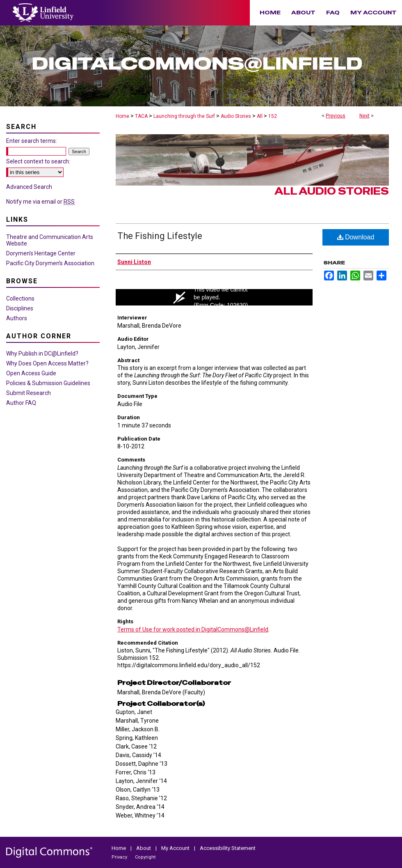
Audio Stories (236, 116)
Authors (17, 318)
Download (356, 237)
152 (273, 116)
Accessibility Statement (228, 848)
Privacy (120, 857)
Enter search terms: (32, 141)
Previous (336, 116)
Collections (20, 299)
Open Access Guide (31, 373)
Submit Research (29, 393)
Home (122, 116)
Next (364, 116)
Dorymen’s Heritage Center (41, 253)
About (144, 848)
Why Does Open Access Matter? (47, 363)
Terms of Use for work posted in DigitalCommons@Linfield (193, 629)
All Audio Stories (332, 191)
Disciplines (20, 308)
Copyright (145, 857)
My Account (176, 848)
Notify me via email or (40, 202)
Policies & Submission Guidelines (48, 383)
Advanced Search (29, 187)
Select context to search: (38, 161)
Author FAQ (21, 403)
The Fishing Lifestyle (160, 236)
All (260, 116)
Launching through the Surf (184, 116)
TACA (141, 116)
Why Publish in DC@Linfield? (42, 354)
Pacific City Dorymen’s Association (50, 263)
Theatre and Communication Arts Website (50, 240)
